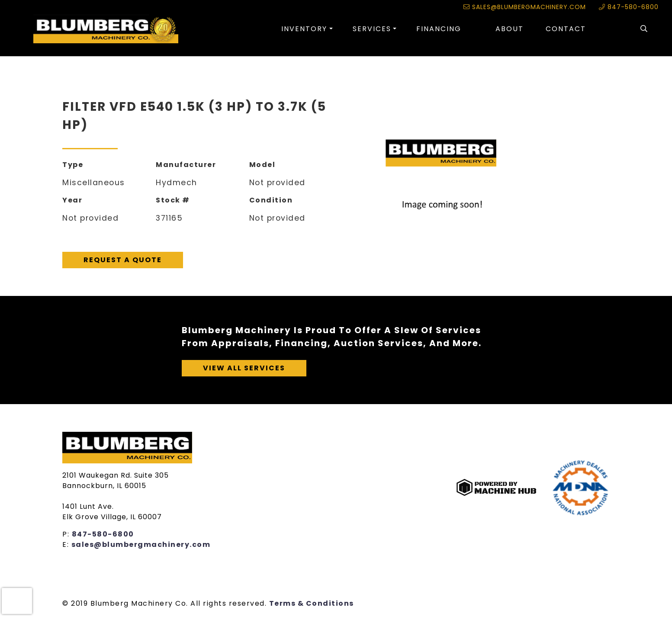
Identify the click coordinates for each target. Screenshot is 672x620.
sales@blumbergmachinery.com (525, 7)
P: (67, 534)
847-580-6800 (629, 7)
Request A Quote (123, 260)
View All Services (244, 368)
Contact (566, 29)
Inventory (304, 29)
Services (372, 29)
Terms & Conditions (312, 603)
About (510, 29)
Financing (439, 29)
